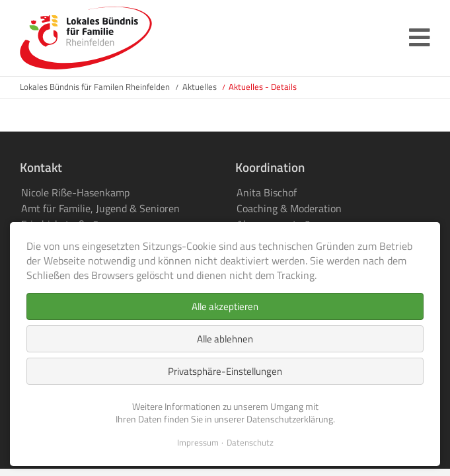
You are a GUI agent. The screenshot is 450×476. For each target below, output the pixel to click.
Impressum (198, 443)
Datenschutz (250, 443)
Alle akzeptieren (225, 306)
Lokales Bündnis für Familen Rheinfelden (95, 87)
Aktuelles (200, 87)
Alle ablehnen (225, 339)
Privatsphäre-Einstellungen (225, 371)
